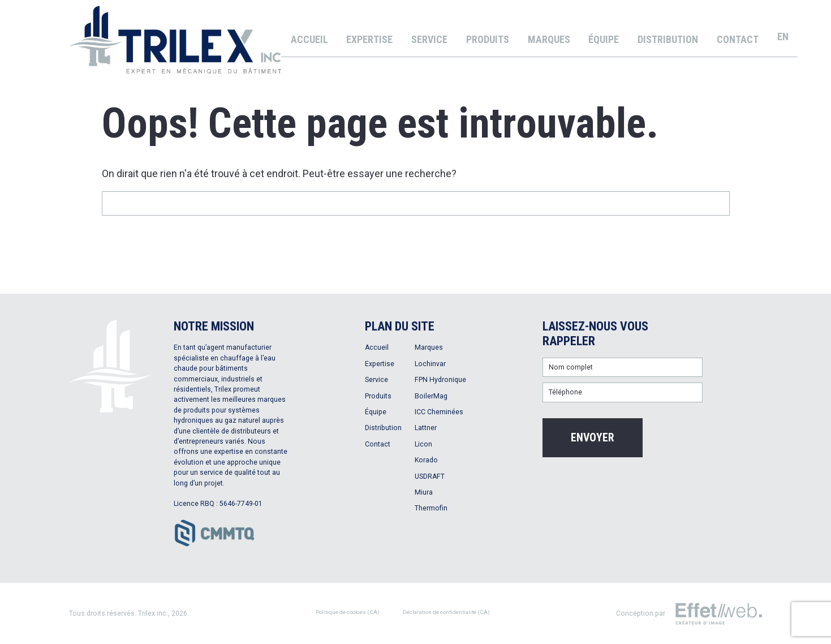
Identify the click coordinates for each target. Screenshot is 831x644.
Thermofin (431, 508)
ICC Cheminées (439, 412)
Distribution (668, 39)
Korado (426, 460)
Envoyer (593, 438)
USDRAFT (430, 476)
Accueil (309, 39)
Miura (424, 492)
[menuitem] (783, 37)
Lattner (426, 428)
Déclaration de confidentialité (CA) (446, 612)
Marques (549, 39)
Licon (423, 444)
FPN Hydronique (440, 380)
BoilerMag (431, 396)
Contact (738, 39)
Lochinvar (430, 364)
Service (429, 39)
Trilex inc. (153, 613)
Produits (488, 39)
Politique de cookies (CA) (348, 612)
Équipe (604, 39)
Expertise (369, 39)
